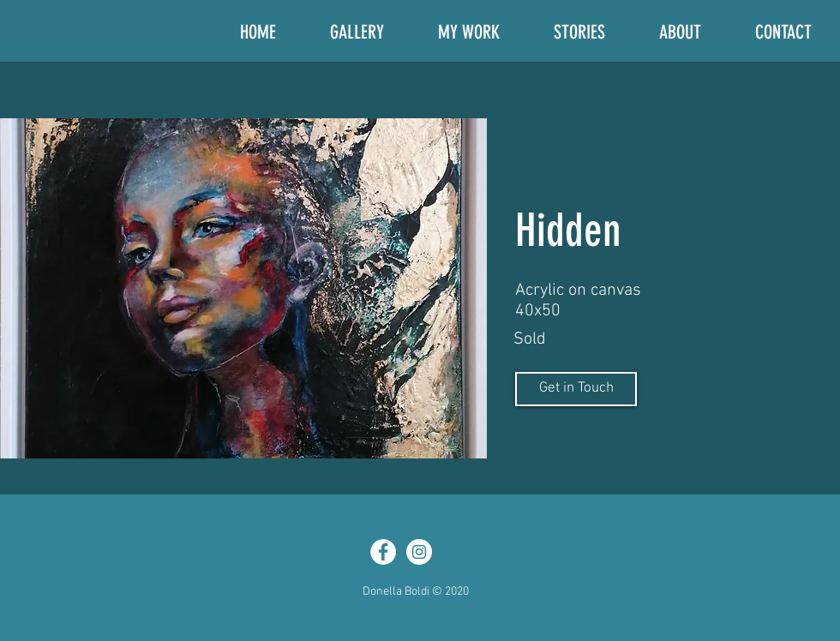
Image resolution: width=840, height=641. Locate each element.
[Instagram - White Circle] (419, 552)
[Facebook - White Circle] (383, 552)
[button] (243, 288)
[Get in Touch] (576, 389)
